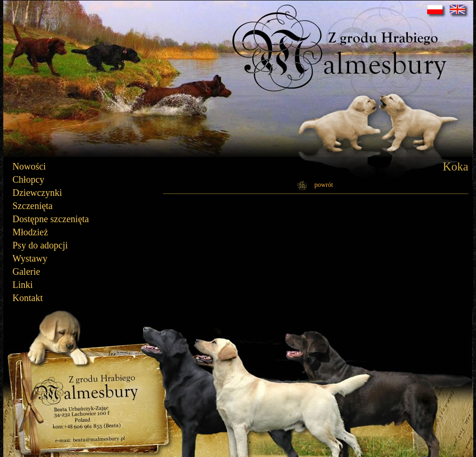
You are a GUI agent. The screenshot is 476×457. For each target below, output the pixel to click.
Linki (23, 285)
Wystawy (30, 258)
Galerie (27, 271)
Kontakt (28, 298)
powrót (324, 185)
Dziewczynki (38, 193)
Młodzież (31, 232)
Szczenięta (33, 206)
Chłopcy (29, 179)
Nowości (29, 166)
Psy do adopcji (40, 245)
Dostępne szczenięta (51, 219)
